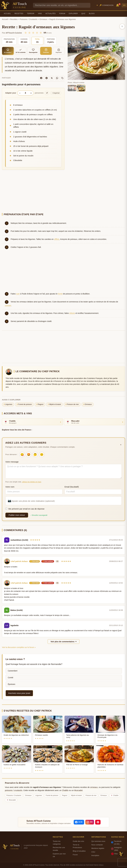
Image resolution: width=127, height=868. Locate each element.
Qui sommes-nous (98, 841)
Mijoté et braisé (54, 404)
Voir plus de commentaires (63, 642)
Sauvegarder (33, 51)
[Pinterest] (47, 78)
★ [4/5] (37, 33)
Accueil (7, 14)
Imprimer (59, 51)
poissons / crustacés (13, 790)
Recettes (19, 14)
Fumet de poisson (24, 404)
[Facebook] (41, 78)
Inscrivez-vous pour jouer (19, 693)
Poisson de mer (72, 404)
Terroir (31, 14)
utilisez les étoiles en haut (32, 482)
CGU (93, 852)
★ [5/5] (41, 33)
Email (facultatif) (72, 487)
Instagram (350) (117, 849)
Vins (40, 14)
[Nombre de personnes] (25, 93)
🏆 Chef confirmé (48, 561)
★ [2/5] (29, 33)
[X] (52, 78)
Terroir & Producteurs (77, 846)
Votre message (12, 462)
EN (124, 5)
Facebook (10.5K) (116, 843)
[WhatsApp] (57, 78)
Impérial (56, 93)
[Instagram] (90, 822)
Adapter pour (11, 93)
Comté (10, 678)
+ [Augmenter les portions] (31, 93)
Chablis (65, 790)
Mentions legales (98, 848)
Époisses (12, 684)
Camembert (13, 671)
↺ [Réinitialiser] (47, 93)
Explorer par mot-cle (59, 855)
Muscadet (78, 790)
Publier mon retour (17, 515)
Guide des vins (78, 841)
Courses (46, 51)
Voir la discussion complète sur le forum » (19, 647)
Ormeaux (43, 19)
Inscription (95, 855)
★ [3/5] (33, 33)
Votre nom (10, 487)
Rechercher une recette (59, 849)
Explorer (73, 14)
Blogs (92, 14)
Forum (62, 14)
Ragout (40, 404)
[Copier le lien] (62, 78)
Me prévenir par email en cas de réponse (25, 509)
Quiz (83, 14)
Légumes (8, 404)
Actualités (50, 14)
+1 (57, 561)
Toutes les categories (57, 843)
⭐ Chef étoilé (35, 561)
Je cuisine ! (8, 51)
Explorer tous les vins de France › (17, 430)
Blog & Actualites (79, 851)
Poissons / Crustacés (28, 19)
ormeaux (94, 787)
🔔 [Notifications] (118, 5)
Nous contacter (97, 845)
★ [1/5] (26, 33)
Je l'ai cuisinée (20, 51)
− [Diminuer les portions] (20, 93)
